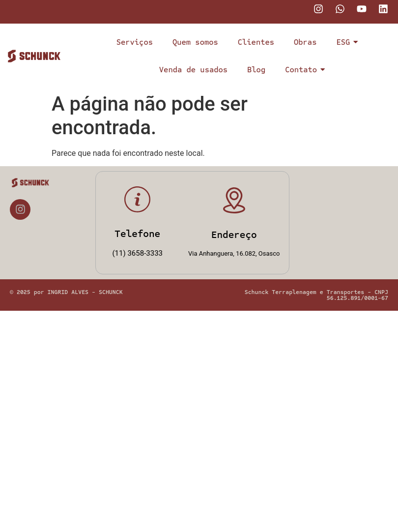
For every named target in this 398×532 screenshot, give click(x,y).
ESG (345, 42)
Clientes (256, 42)
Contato (303, 70)
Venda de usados (193, 70)
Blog (256, 70)
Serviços (135, 42)
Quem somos (195, 42)
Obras (305, 42)
